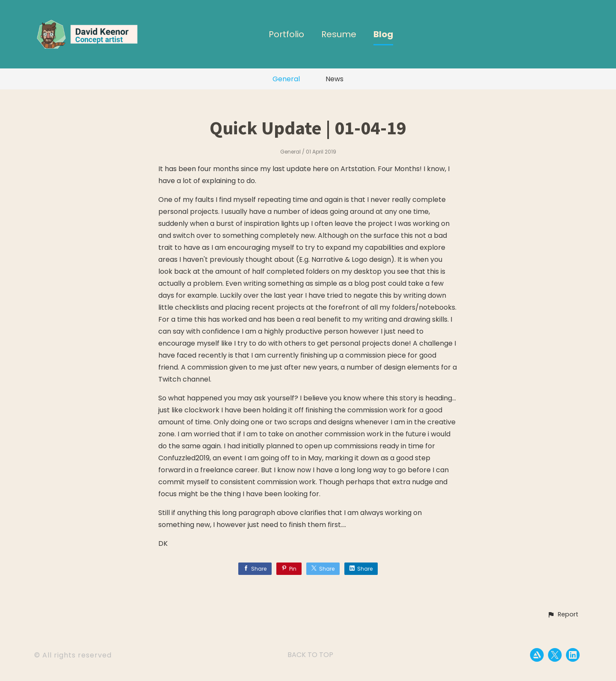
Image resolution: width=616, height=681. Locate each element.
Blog (383, 35)
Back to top (310, 655)
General (286, 79)
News (335, 79)
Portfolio (286, 35)
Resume (339, 35)
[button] (563, 615)
